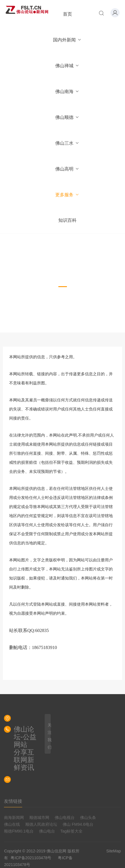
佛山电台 (47, 831)
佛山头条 (88, 818)
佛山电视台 (65, 818)
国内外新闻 (67, 40)
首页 (67, 14)
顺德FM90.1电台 (19, 831)
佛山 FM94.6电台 (78, 824)
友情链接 (13, 801)
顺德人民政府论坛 (41, 824)
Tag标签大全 (72, 831)
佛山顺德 (67, 117)
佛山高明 (67, 169)
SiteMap (113, 851)
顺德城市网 (39, 818)
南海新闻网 (14, 818)
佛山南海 (67, 91)
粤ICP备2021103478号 (31, 858)
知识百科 (67, 220)
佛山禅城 (67, 66)
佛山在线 (12, 824)
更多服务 (67, 195)
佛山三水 (67, 143)
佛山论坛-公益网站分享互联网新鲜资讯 (25, 748)
